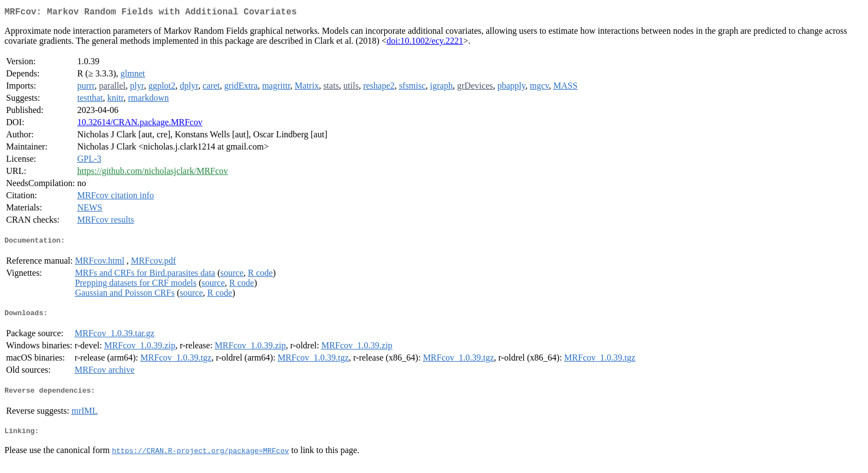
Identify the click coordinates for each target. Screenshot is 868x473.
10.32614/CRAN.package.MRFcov (139, 124)
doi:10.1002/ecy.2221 (425, 43)
